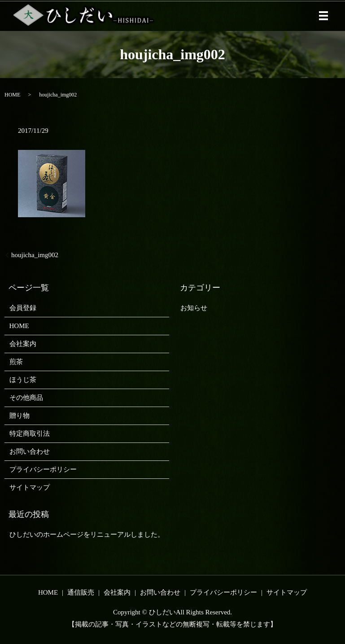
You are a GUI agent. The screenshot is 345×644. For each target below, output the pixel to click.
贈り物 (20, 416)
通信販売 (81, 592)
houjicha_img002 (35, 255)
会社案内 (23, 344)
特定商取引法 (30, 434)
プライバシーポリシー (43, 469)
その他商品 (26, 398)
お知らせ (194, 308)
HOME (12, 95)
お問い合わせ (30, 451)
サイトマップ (30, 487)
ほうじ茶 (23, 380)
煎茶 (16, 362)
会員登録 (23, 308)
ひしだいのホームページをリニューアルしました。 (87, 534)
